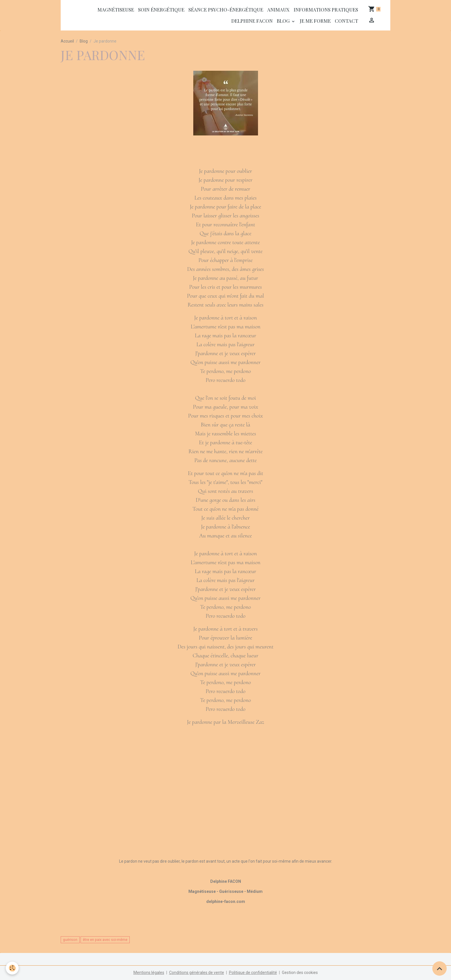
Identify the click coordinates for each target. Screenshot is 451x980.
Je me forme (315, 21)
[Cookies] (12, 968)
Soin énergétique (161, 9)
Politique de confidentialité (253, 973)
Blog (284, 21)
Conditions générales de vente (197, 973)
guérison (70, 940)
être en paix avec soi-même (105, 940)
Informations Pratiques (326, 9)
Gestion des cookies (300, 973)
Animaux (278, 9)
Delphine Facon (252, 21)
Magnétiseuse (116, 9)
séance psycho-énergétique (226, 9)
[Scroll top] (439, 968)
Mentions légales (149, 973)
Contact (346, 21)
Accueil (67, 41)
